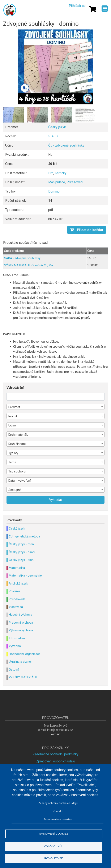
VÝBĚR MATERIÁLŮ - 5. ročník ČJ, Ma (29, 265)
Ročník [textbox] (13, 416)
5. (50, 136)
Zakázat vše (54, 846)
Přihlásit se (77, 6)
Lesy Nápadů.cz (10, 10)
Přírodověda (17, 599)
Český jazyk (57, 127)
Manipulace (57, 182)
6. (54, 136)
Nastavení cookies (54, 834)
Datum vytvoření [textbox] (20, 481)
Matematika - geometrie (25, 576)
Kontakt (58, 811)
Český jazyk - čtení (22, 544)
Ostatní (14, 670)
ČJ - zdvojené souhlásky (66, 145)
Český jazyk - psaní (22, 552)
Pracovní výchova (21, 623)
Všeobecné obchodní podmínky (55, 754)
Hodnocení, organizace (25, 654)
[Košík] (93, 9)
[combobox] (55, 407)
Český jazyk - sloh (21, 560)
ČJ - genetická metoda (24, 536)
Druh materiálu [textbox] (18, 435)
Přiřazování (75, 182)
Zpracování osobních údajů (56, 761)
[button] (55, 67)
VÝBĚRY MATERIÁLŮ (23, 677)
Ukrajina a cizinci (20, 662)
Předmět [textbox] (14, 407)
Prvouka (14, 591)
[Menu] (105, 9)
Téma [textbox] (12, 462)
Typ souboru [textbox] (17, 471)
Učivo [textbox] (12, 425)
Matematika (17, 568)
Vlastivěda (16, 607)
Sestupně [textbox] (15, 490)
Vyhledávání (15, 388)
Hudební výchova (20, 615)
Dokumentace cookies (58, 819)
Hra (51, 173)
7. (57, 136)
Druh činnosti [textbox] (17, 444)
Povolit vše (54, 858)
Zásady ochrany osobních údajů (58, 803)
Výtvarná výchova (21, 630)
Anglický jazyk (18, 583)
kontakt (56, 734)
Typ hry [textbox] (13, 453)
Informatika (17, 638)
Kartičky (61, 173)
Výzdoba (15, 646)
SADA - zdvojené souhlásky (22, 258)
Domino (54, 191)
